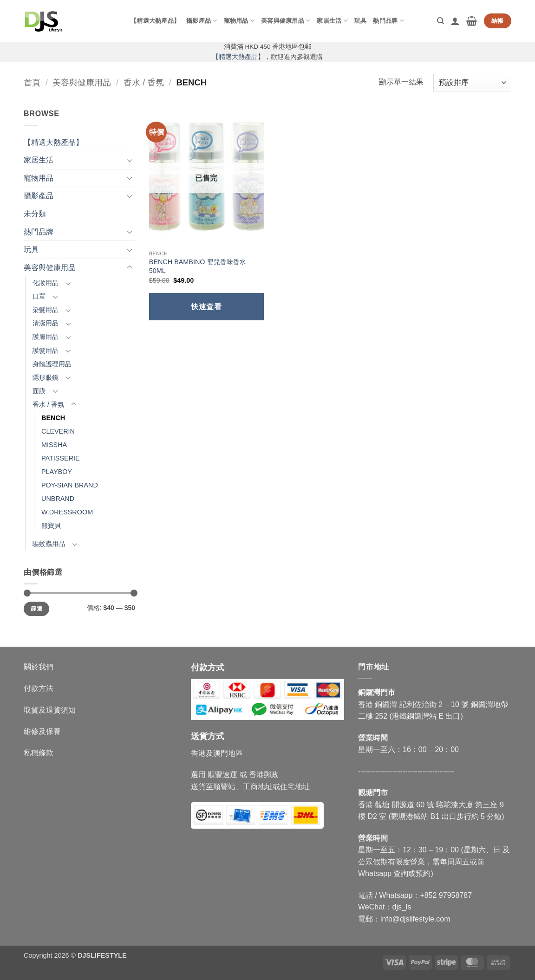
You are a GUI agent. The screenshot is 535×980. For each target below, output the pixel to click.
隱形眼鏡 (46, 377)
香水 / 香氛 (144, 82)
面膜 (39, 391)
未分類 (35, 214)
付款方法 (39, 688)
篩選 (36, 609)
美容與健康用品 (286, 21)
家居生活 (332, 21)
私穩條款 (39, 753)
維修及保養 (42, 731)
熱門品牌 (388, 21)
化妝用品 (46, 283)
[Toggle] (130, 160)
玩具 (361, 21)
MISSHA (54, 445)
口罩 (39, 296)
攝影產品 (202, 21)
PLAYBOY (57, 472)
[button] (455, 21)
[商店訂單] (472, 83)
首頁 (32, 82)
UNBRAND (58, 499)
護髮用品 (46, 350)
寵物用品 (239, 21)
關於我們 (39, 667)
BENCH (53, 418)
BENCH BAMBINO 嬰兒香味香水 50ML (198, 266)
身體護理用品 (52, 364)
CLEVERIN (58, 431)
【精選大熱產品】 (155, 21)
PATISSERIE (61, 458)
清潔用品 (46, 323)
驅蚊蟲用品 (49, 544)
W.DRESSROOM (67, 512)
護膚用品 (46, 337)
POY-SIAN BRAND (70, 485)
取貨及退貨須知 (50, 710)
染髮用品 (46, 310)
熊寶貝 (51, 526)
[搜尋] (440, 21)
